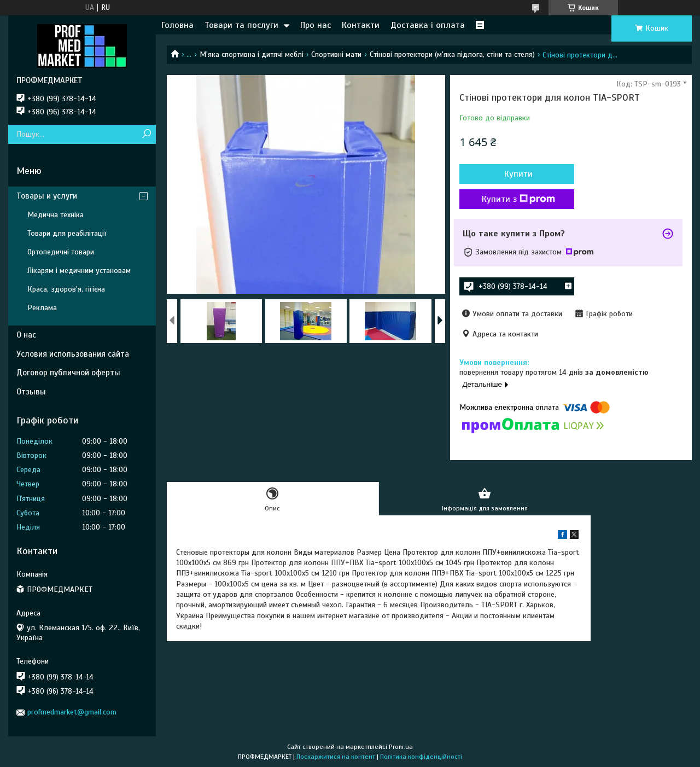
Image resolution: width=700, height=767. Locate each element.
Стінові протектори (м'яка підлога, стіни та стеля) (452, 54)
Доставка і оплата (428, 25)
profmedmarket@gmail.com (72, 712)
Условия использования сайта (73, 354)
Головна (177, 25)
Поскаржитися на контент (336, 757)
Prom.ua (401, 747)
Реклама (42, 308)
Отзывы (31, 392)
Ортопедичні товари (61, 252)
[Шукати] (146, 134)
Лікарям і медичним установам (79, 271)
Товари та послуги (241, 25)
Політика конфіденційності (421, 757)
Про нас (316, 25)
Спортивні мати (336, 54)
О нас (26, 335)
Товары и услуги (47, 196)
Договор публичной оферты (68, 373)
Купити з (518, 199)
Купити (518, 174)
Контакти (361, 25)
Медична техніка (56, 215)
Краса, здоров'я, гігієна (66, 289)
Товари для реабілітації (67, 233)
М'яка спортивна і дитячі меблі (252, 54)
